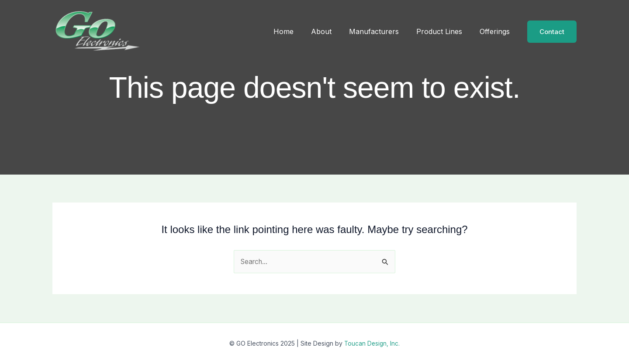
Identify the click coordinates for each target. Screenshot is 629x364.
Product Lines (444, 31)
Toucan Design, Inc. (372, 343)
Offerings (496, 31)
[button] (552, 32)
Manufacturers (383, 31)
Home (299, 31)
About (334, 31)
